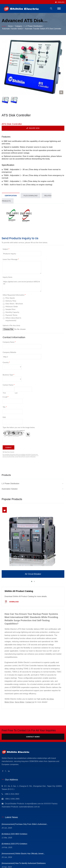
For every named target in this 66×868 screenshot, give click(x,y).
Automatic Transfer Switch (12, 29)
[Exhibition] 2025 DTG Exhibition (14, 844)
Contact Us (30, 702)
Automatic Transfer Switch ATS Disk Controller (43, 29)
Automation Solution (10, 489)
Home (10, 26)
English (61, 2)
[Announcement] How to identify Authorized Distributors (24, 863)
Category (19, 26)
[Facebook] (3, 771)
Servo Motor (20, 702)
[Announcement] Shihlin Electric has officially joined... (23, 854)
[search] (51, 8)
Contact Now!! (33, 737)
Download (12, 602)
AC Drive (50, 699)
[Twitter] (6, 771)
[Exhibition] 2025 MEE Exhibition (14, 834)
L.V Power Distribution (33, 26)
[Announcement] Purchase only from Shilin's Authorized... (25, 824)
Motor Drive (9, 702)
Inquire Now (33, 128)
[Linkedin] (9, 771)
